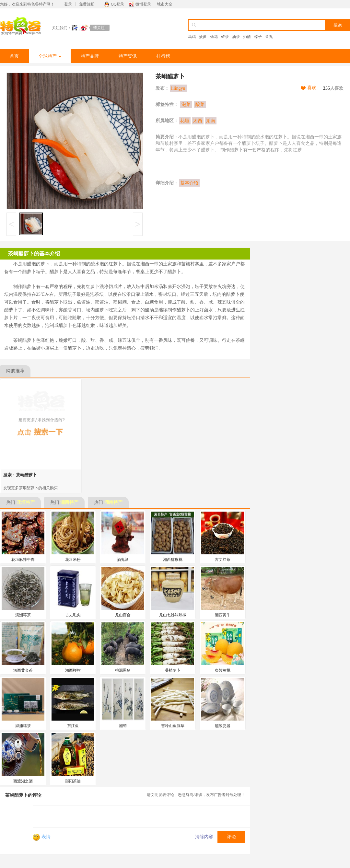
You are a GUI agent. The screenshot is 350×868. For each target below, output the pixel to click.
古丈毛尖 (73, 615)
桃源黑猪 (123, 670)
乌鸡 (192, 37)
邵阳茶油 (73, 781)
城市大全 (165, 4)
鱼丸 (269, 37)
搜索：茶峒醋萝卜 (20, 475)
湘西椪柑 (73, 670)
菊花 (214, 37)
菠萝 (203, 37)
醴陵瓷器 (223, 726)
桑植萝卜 (173, 670)
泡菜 (186, 104)
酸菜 (200, 104)
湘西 (198, 121)
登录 (68, 4)
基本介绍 (189, 183)
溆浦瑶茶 (23, 726)
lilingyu (178, 88)
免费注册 (87, 4)
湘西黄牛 (223, 615)
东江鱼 (73, 726)
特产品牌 (90, 56)
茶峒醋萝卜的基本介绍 (34, 254)
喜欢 (312, 88)
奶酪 (247, 37)
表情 (42, 837)
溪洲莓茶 (23, 615)
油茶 (236, 37)
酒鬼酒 (123, 560)
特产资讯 (128, 56)
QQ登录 (117, 4)
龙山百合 (123, 615)
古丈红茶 (223, 560)
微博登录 (143, 4)
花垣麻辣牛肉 (23, 560)
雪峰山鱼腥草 (173, 726)
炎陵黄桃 (223, 670)
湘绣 (123, 726)
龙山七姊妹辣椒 (173, 615)
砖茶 (225, 37)
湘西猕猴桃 (173, 560)
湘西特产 (69, 502)
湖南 (211, 121)
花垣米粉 (73, 560)
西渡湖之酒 (23, 781)
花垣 (185, 121)
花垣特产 (26, 502)
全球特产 (50, 56)
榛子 (258, 37)
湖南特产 (113, 502)
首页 (14, 56)
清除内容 (204, 837)
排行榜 (163, 56)
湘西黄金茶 (23, 670)
